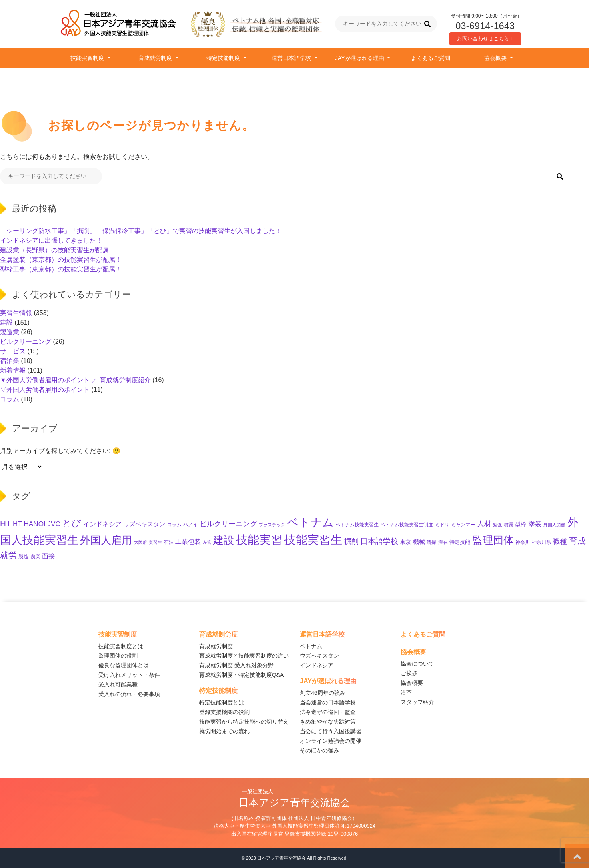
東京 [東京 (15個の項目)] (405, 542)
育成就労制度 (156, 58)
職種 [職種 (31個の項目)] (560, 541)
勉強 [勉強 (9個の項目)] (497, 525)
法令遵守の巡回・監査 (328, 712)
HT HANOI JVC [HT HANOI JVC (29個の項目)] (37, 524)
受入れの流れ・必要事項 (129, 694)
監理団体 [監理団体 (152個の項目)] (493, 540)
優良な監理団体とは (124, 665)
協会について (417, 664)
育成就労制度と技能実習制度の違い (244, 656)
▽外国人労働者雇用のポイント (45, 390)
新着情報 (13, 370)
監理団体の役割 (118, 656)
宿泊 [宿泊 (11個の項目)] (169, 542)
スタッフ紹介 (417, 702)
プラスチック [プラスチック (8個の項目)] (272, 525)
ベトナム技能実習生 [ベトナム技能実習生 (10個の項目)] (357, 524)
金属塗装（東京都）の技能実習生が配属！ (61, 260)
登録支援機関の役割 (224, 712)
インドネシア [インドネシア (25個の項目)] (102, 524)
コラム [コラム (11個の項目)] (174, 525)
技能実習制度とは (121, 646)
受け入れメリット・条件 (129, 675)
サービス (13, 351)
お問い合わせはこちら (485, 39)
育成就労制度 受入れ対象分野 (236, 665)
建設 (6, 322)
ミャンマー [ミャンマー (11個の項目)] (463, 525)
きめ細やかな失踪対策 (328, 722)
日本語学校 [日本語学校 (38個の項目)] (379, 541)
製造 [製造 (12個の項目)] (24, 557)
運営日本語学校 (292, 58)
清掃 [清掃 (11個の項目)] (431, 542)
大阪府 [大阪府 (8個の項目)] (141, 542)
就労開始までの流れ (224, 731)
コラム (10, 399)
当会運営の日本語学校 (328, 702)
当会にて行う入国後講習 (331, 731)
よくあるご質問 (431, 58)
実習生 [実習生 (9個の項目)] (155, 542)
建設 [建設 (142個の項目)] (224, 540)
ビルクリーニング (26, 342)
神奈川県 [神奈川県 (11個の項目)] (541, 542)
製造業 (10, 332)
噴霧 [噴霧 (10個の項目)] (509, 524)
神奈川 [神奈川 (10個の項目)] (523, 542)
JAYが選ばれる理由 (360, 58)
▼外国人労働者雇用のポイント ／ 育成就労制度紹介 (75, 380)
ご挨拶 (409, 673)
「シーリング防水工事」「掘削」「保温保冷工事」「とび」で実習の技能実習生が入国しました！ (141, 231)
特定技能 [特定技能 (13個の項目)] (460, 542)
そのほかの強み (319, 750)
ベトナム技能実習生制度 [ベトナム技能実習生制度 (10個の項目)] (407, 524)
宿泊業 (10, 361)
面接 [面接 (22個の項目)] (48, 556)
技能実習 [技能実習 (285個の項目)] (259, 540)
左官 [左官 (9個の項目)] (207, 542)
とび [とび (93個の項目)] (72, 523)
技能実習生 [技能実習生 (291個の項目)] (313, 540)
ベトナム (311, 646)
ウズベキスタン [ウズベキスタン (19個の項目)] (144, 524)
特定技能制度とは (222, 702)
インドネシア (317, 665)
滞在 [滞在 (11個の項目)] (443, 542)
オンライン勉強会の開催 (331, 741)
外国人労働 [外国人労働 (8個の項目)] (554, 525)
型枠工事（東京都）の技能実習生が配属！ (61, 269)
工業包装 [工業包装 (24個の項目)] (188, 541)
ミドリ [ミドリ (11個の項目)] (442, 525)
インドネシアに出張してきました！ (51, 240)
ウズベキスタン (319, 656)
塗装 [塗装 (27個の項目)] (535, 524)
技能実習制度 (88, 58)
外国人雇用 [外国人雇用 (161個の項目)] (106, 540)
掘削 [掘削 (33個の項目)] (351, 541)
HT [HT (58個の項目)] (6, 523)
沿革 (406, 692)
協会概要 (496, 58)
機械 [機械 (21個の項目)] (419, 542)
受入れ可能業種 (118, 684)
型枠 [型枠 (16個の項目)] (521, 524)
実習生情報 (16, 313)
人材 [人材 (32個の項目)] (484, 524)
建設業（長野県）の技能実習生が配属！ (58, 250)
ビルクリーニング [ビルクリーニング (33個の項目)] (228, 524)
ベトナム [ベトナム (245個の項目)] (311, 522)
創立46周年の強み (323, 693)
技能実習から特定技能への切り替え (244, 722)
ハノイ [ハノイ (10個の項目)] (190, 524)
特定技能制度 (224, 58)
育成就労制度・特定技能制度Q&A (242, 675)
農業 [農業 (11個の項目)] (36, 557)
